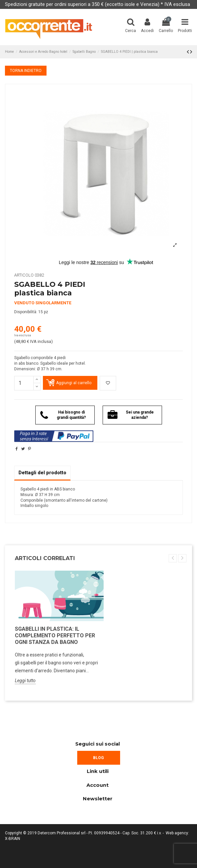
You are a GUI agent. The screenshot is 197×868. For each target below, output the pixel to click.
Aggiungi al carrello (74, 383)
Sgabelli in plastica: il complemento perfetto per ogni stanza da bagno (55, 635)
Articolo (24, 275)
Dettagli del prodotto (42, 473)
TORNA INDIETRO (26, 71)
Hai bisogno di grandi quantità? (63, 415)
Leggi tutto (25, 681)
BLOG (98, 758)
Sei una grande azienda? (131, 415)
